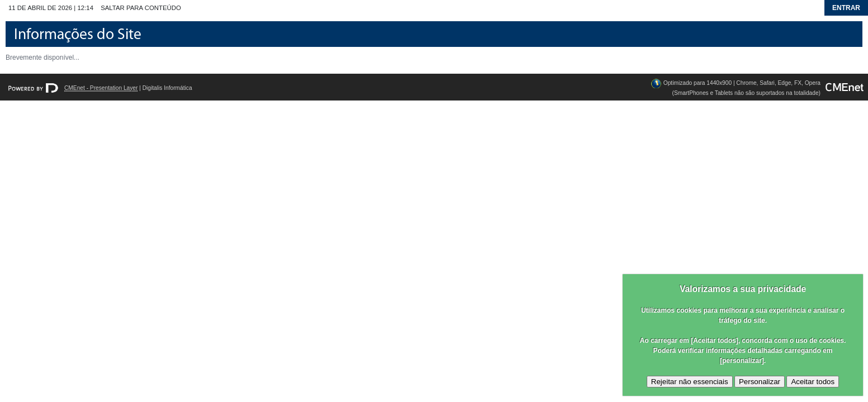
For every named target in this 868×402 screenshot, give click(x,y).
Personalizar (760, 382)
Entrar (846, 8)
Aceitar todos (813, 382)
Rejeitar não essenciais (690, 382)
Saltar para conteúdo (141, 8)
